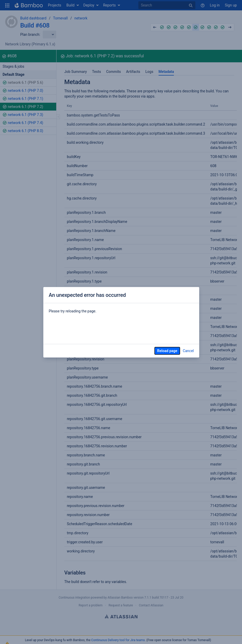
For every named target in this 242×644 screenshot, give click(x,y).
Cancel (188, 351)
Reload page (167, 351)
